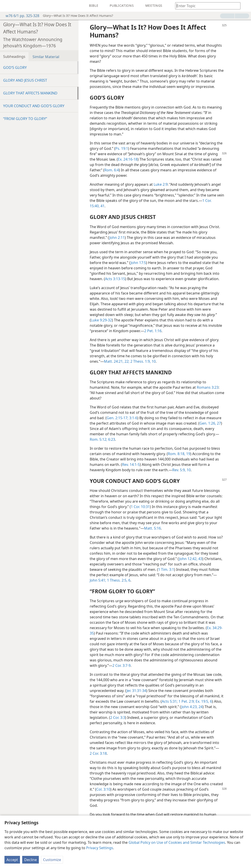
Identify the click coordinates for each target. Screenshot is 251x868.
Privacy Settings (100, 848)
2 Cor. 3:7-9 (121, 665)
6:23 (111, 439)
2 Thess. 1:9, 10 (143, 361)
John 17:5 (138, 263)
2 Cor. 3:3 (118, 718)
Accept (12, 860)
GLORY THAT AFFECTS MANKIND (30, 93)
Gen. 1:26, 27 (210, 423)
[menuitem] (7, 6)
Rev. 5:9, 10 (181, 470)
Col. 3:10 (103, 789)
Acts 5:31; (170, 701)
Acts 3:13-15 (115, 279)
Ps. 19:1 (122, 148)
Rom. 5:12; (98, 439)
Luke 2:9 (161, 184)
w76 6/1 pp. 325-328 (20, 16)
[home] (7, 6)
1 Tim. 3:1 (166, 569)
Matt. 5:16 (152, 528)
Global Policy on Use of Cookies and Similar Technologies (177, 842)
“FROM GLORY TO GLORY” (25, 119)
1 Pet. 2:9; (186, 701)
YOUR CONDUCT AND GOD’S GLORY (34, 106)
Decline (31, 860)
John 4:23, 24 (192, 707)
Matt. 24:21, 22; (117, 361)
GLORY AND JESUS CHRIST (25, 80)
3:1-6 (133, 418)
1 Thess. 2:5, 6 (118, 580)
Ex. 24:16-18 (128, 159)
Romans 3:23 (208, 387)
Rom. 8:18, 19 (179, 454)
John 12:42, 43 (191, 559)
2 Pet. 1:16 (153, 331)
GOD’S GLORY (15, 68)
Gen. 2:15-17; (117, 418)
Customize (52, 860)
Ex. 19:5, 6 (203, 701)
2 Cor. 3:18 (98, 753)
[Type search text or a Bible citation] (206, 6)
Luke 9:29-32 (101, 320)
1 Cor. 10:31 (140, 507)
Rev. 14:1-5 (131, 465)
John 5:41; (98, 580)
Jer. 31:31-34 (136, 691)
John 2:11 (117, 238)
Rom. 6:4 (112, 170)
